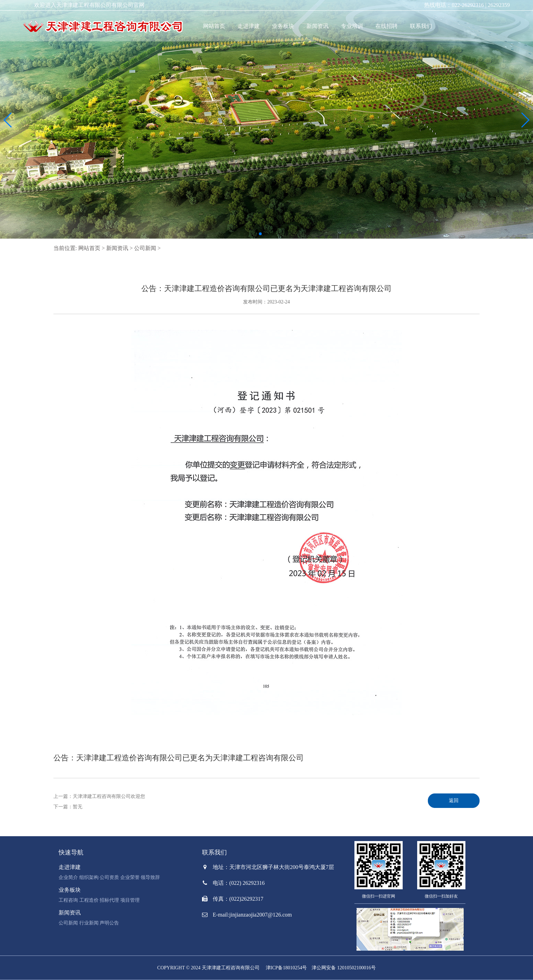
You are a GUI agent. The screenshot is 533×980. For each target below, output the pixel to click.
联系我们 (421, 26)
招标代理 (109, 900)
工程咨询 (68, 900)
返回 (454, 801)
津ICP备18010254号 (286, 968)
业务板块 (283, 26)
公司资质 (109, 877)
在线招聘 (386, 26)
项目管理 (130, 900)
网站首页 (214, 26)
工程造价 (89, 900)
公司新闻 (145, 248)
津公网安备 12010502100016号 (344, 968)
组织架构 (89, 877)
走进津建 (249, 26)
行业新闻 (89, 923)
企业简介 (68, 877)
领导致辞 (150, 877)
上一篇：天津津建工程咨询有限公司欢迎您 (99, 796)
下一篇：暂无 (68, 807)
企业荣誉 (130, 877)
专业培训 (352, 26)
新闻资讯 (318, 26)
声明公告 (109, 923)
